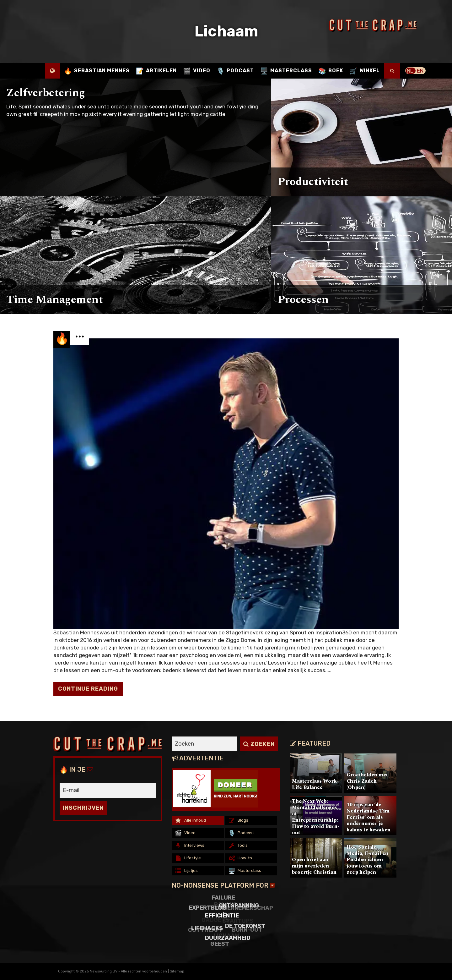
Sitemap (177, 971)
